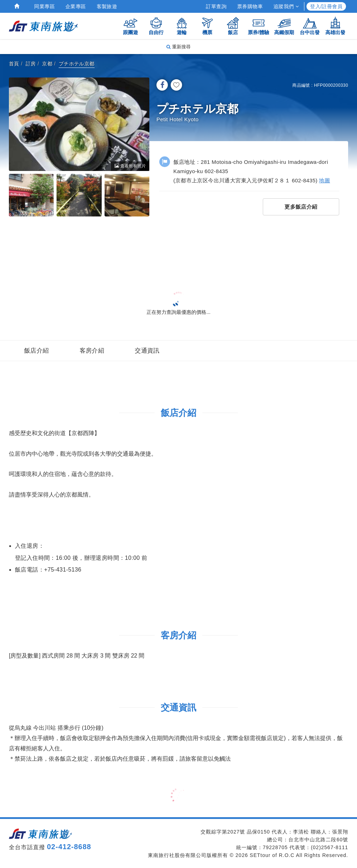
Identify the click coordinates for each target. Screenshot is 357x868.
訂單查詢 (216, 6)
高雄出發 (335, 26)
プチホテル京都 (77, 64)
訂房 (31, 64)
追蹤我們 (286, 6)
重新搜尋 (178, 47)
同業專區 (44, 6)
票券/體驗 (259, 26)
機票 (207, 26)
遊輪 (182, 26)
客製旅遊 (107, 6)
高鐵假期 (284, 26)
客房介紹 (92, 351)
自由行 (156, 26)
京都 (47, 64)
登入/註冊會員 (326, 6)
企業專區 (76, 6)
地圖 (324, 180)
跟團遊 (130, 26)
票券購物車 (250, 6)
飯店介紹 (37, 351)
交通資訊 (147, 351)
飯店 (233, 26)
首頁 (14, 64)
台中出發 (310, 26)
